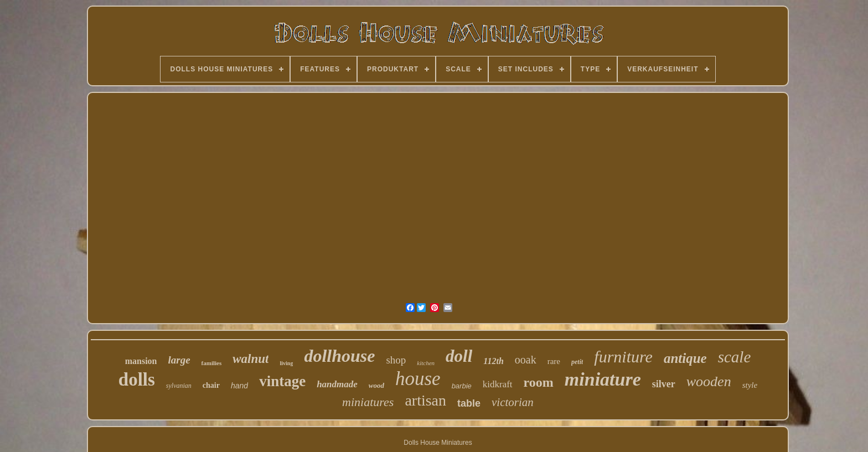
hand (239, 386)
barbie (462, 386)
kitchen (426, 363)
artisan (425, 400)
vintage (282, 381)
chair (211, 385)
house (418, 379)
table (469, 403)
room (539, 382)
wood (376, 385)
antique (685, 358)
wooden (709, 381)
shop (396, 360)
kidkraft (498, 384)
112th (493, 361)
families (212, 363)
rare (554, 361)
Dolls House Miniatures (438, 443)
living (286, 363)
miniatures (368, 402)
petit (577, 362)
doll (459, 356)
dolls (137, 380)
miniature (603, 379)
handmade (337, 384)
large (179, 360)
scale (735, 357)
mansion (141, 361)
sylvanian (179, 386)
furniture (623, 357)
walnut (250, 359)
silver (664, 384)
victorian (513, 402)
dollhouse (339, 356)
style (750, 385)
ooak (526, 360)
